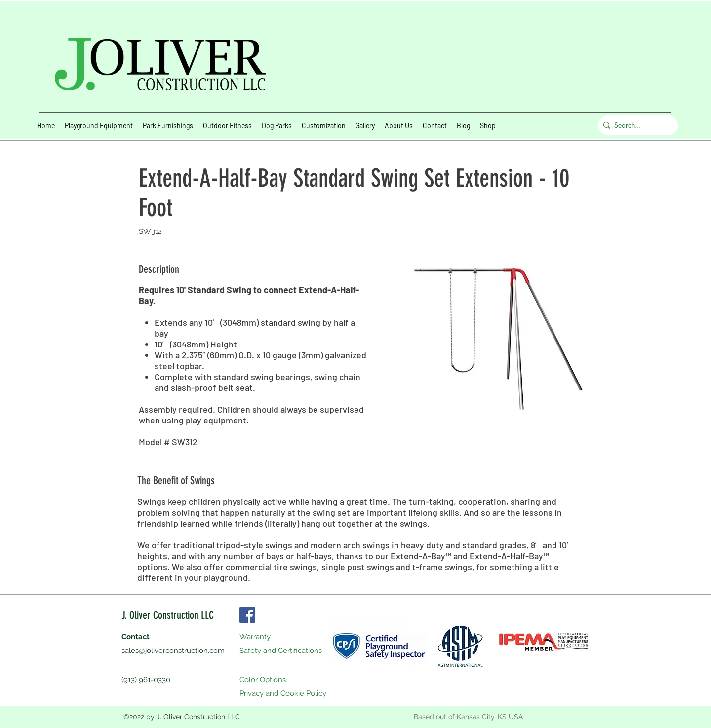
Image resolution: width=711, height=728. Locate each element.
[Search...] (636, 125)
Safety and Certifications (281, 651)
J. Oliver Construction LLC (168, 615)
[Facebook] (247, 615)
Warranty (255, 637)
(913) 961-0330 (146, 680)
